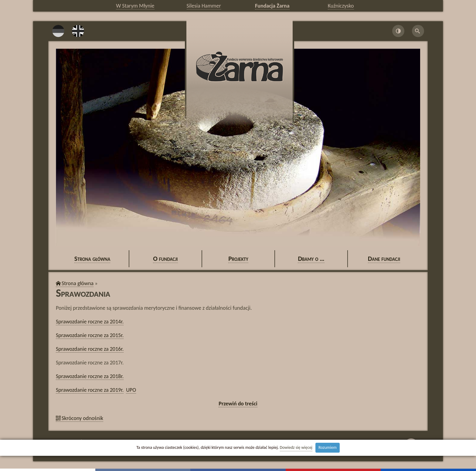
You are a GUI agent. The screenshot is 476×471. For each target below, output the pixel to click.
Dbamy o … (311, 259)
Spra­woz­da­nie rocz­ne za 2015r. (90, 335)
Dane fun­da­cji (384, 259)
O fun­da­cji (165, 259)
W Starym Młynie (135, 6)
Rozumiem (328, 447)
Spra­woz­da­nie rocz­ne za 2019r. (90, 390)
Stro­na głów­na (92, 259)
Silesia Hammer (204, 6)
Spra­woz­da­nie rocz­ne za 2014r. (90, 322)
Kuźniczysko (341, 6)
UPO (131, 390)
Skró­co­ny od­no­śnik (82, 418)
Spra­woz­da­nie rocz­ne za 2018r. (90, 376)
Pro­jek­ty (238, 259)
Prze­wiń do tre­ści (238, 404)
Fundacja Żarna (272, 6)
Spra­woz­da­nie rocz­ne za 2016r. (90, 349)
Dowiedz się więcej (296, 447)
